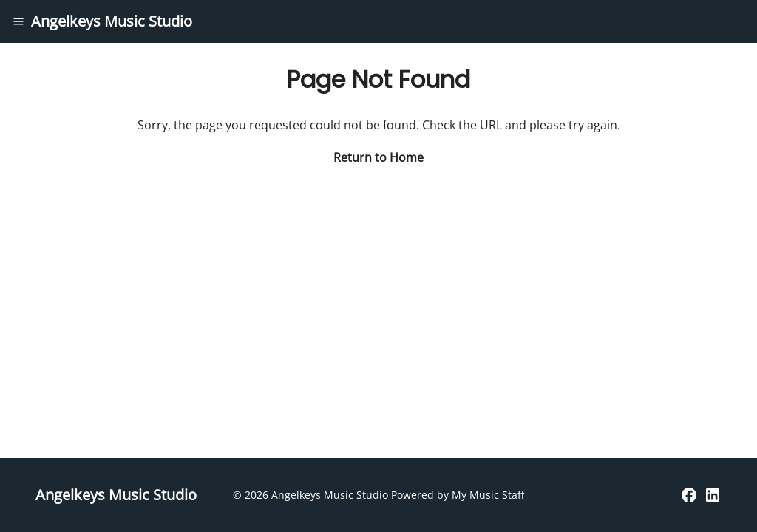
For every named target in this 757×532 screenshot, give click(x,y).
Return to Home (378, 157)
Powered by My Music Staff (458, 495)
